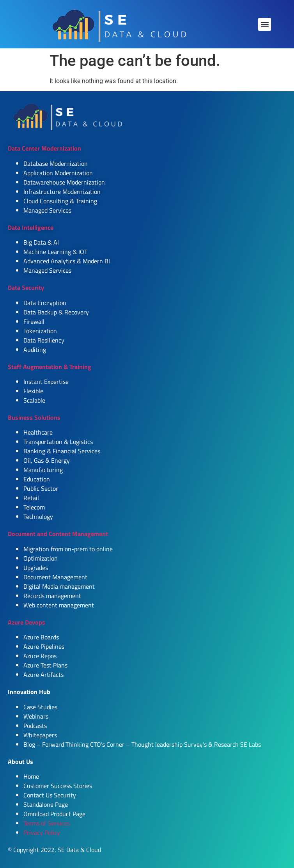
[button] (265, 24)
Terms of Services (47, 823)
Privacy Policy (42, 832)
